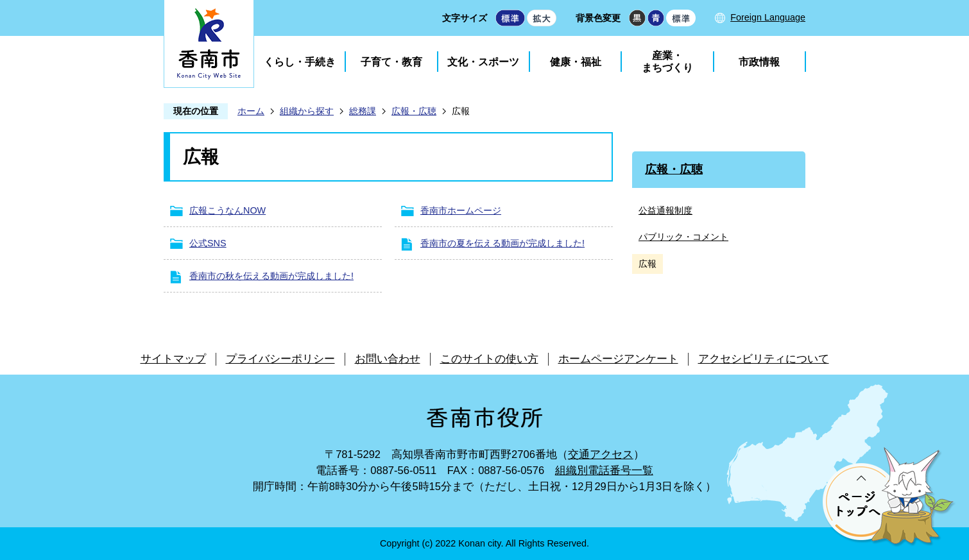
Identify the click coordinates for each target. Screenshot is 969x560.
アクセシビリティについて (764, 359)
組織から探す (307, 111)
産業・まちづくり (667, 62)
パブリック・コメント (683, 237)
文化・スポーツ (483, 62)
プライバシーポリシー (280, 359)
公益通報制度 (665, 210)
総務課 (363, 111)
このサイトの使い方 (489, 359)
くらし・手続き (300, 62)
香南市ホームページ (461, 210)
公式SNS (208, 243)
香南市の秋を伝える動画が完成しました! (271, 276)
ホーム (251, 111)
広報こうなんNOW (227, 210)
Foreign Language (768, 17)
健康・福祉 (576, 62)
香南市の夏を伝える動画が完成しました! (502, 243)
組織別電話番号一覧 (604, 471)
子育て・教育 (391, 62)
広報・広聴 (414, 111)
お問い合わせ (388, 359)
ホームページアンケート (618, 359)
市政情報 (759, 62)
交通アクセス (601, 454)
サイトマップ (173, 359)
